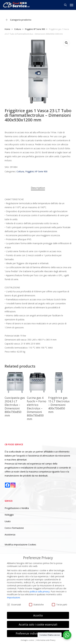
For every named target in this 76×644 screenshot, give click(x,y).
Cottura (18, 29)
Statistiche (36, 605)
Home (7, 29)
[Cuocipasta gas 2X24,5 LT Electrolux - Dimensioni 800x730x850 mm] (15, 383)
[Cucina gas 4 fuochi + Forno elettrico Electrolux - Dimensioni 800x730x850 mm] (38, 383)
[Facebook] (7, 485)
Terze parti (59, 605)
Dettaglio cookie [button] (28, 640)
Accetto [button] (38, 615)
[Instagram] (13, 485)
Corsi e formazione (14, 528)
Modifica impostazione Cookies (20, 545)
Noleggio (9, 515)
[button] (72, 5)
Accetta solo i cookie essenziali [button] (38, 624)
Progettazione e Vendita (17, 508)
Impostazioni (13, 597)
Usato (8, 521)
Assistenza (10, 535)
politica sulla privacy (40, 591)
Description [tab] (38, 188)
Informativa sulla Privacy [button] (46, 640)
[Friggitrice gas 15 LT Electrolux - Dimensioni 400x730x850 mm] (59, 383)
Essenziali (14, 605)
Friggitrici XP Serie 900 (35, 29)
